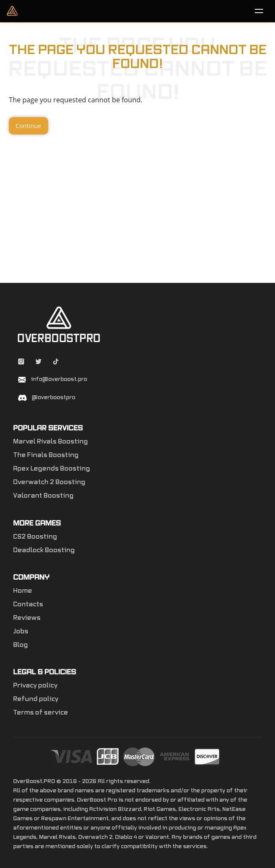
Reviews (27, 618)
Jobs (21, 632)
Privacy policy (35, 686)
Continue (29, 126)
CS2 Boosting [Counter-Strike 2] (35, 537)
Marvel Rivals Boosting (50, 442)
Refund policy (36, 699)
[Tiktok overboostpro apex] (56, 363)
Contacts (28, 605)
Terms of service (41, 713)
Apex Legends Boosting (52, 469)
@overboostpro (53, 397)
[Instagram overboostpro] (22, 363)
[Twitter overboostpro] (39, 363)
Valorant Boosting (43, 496)
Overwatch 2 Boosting (49, 482)
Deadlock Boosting (44, 550)
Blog (20, 645)
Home (23, 591)
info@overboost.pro (59, 379)
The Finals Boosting (46, 455)
